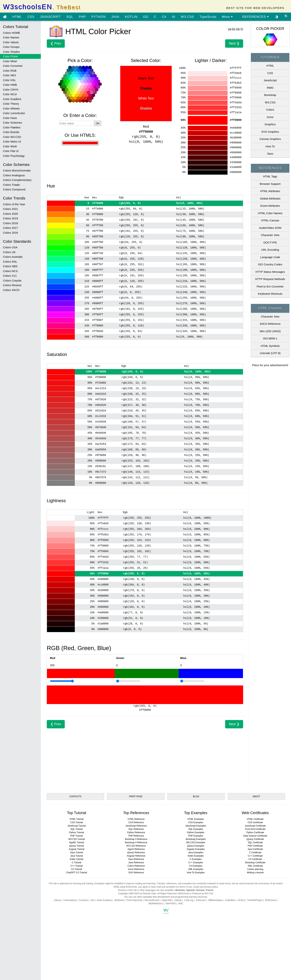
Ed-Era (241, 900)
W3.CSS (187, 17)
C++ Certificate (255, 856)
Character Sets (270, 235)
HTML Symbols (270, 346)
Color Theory (11, 104)
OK (98, 123)
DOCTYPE (270, 242)
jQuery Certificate (255, 839)
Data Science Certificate (255, 836)
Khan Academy (104, 900)
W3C (181, 904)
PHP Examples (196, 836)
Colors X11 (10, 276)
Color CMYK (11, 90)
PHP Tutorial (77, 836)
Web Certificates (255, 813)
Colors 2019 (10, 218)
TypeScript (208, 17)
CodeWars (230, 900)
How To (270, 146)
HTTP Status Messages (270, 272)
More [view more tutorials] (227, 17)
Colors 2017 (10, 228)
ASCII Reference (270, 324)
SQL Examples (196, 829)
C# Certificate (255, 859)
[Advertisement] (145, 754)
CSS (31, 17)
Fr (242, 29)
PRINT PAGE (136, 796)
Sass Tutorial (77, 853)
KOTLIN (131, 17)
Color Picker (11, 56)
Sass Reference (136, 859)
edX (92, 900)
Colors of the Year (14, 204)
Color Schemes (13, 123)
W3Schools (271, 900)
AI (174, 17)
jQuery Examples (196, 846)
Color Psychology (14, 156)
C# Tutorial (76, 869)
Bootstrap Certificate (255, 863)
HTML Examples (196, 819)
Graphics (270, 124)
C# (164, 17)
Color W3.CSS (12, 137)
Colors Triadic (12, 185)
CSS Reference (136, 822)
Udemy (57, 900)
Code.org (189, 900)
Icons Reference (136, 869)
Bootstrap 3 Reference (136, 839)
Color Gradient (12, 99)
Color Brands (11, 132)
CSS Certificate (255, 822)
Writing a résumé (255, 873)
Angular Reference (136, 856)
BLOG (196, 796)
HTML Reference (136, 819)
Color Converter (13, 66)
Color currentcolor (14, 113)
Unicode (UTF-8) (270, 353)
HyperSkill (167, 900)
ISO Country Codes (270, 264)
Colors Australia (13, 257)
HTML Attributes (270, 191)
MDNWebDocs (156, 904)
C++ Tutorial (77, 866)
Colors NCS (10, 271)
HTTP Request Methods (270, 279)
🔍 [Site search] (287, 17)
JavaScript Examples (196, 826)
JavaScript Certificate (255, 826)
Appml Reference (136, 849)
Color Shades (11, 52)
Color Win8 (10, 146)
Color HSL (9, 80)
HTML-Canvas (270, 220)
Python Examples (196, 832)
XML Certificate (255, 866)
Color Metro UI (12, 141)
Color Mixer (10, 61)
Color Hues (10, 118)
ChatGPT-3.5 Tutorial (77, 873)
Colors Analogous (14, 175)
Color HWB (10, 85)
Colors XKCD (11, 290)
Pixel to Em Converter (270, 286)
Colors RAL (10, 262)
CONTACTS (75, 796)
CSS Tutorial (77, 822)
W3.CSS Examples (196, 842)
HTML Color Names (270, 213)
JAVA (115, 17)
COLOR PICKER (270, 29)
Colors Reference (136, 866)
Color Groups (11, 47)
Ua (230, 29)
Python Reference (136, 832)
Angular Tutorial (76, 849)
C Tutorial (77, 863)
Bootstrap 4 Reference (136, 842)
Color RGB (10, 71)
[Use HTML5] (80, 143)
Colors (270, 110)
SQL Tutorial (76, 829)
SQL (70, 17)
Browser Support (270, 184)
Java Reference (136, 863)
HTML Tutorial (77, 819)
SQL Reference (136, 829)
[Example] (62, 681)
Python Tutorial (76, 832)
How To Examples (196, 873)
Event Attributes (270, 206)
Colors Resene (12, 285)
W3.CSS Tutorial (77, 839)
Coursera (83, 900)
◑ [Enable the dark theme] (277, 17)
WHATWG (171, 904)
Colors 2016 (10, 233)
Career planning (255, 869)
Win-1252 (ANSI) (270, 331)
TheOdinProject (255, 900)
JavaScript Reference (136, 826)
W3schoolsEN (42, 7)
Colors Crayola (12, 280)
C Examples (196, 859)
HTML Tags (270, 176)
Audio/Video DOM (270, 228)
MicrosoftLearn (152, 900)
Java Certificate (255, 849)
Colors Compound (14, 189)
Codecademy (70, 900)
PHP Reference (136, 836)
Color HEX (10, 75)
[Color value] (77, 123)
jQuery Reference (136, 853)
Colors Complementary (17, 180)
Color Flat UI (11, 151)
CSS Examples (196, 822)
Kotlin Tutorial (77, 859)
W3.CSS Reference (136, 846)
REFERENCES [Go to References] (256, 17)
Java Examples (196, 853)
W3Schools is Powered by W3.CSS (196, 894)
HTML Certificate (255, 819)
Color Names (11, 37)
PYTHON (99, 17)
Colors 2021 (10, 209)
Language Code (270, 257)
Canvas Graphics (270, 139)
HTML (17, 17)
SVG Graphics (270, 132)
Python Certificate (255, 832)
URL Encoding (270, 250)
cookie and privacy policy (205, 887)
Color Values (11, 42)
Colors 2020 (10, 214)
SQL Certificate (255, 842)
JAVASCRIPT (50, 17)
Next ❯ (234, 43)
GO (146, 17)
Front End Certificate (255, 829)
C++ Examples (196, 863)
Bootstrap (270, 95)
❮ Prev (56, 43)
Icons (270, 117)
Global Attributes (270, 198)
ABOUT (256, 796)
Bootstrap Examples (196, 839)
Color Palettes (12, 127)
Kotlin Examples (196, 856)
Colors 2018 (10, 223)
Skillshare (119, 900)
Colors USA (10, 247)
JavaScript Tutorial (77, 826)
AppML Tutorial (76, 842)
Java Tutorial (76, 856)
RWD (270, 88)
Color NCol (10, 94)
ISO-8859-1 (270, 338)
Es (234, 29)
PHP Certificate (255, 846)
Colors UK (9, 252)
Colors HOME (12, 33)
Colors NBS (10, 266)
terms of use (186, 887)
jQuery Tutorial (76, 846)
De (238, 29)
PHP (82, 17)
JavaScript (270, 80)
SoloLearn (201, 900)
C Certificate (255, 853)
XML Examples (196, 869)
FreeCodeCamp (134, 900)
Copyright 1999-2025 (129, 894)
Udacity (178, 900)
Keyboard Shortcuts (270, 294)
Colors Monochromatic (17, 170)
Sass (270, 154)
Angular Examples (196, 849)
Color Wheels (11, 108)
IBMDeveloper (215, 900)
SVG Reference (136, 873)
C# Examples (196, 866)
